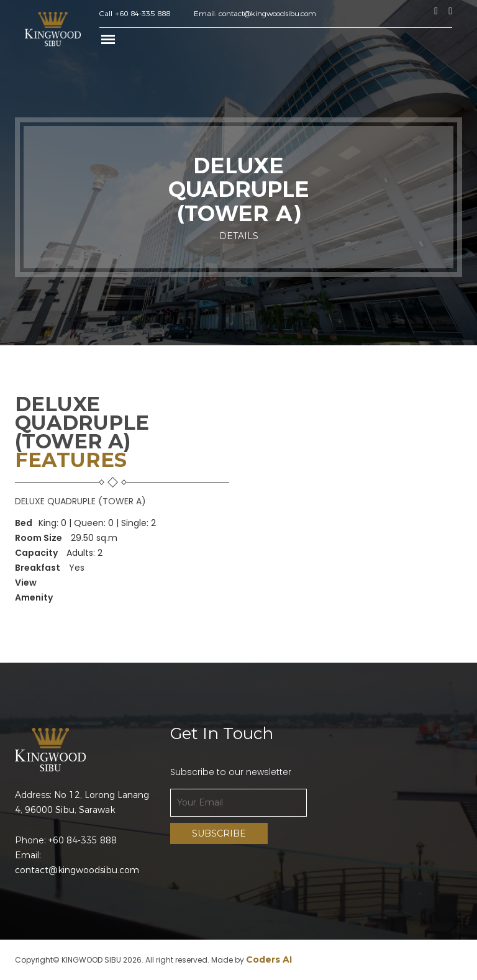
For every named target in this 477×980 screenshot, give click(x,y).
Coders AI (269, 960)
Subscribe (219, 833)
